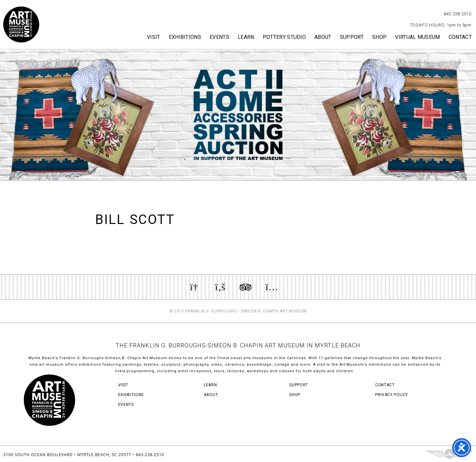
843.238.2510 (458, 14)
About (323, 37)
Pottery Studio (284, 37)
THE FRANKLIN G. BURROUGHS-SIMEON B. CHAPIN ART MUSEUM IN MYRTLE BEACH (238, 345)
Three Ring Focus (449, 454)
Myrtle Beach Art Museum (21, 24)
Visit (154, 37)
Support (352, 37)
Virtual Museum (417, 37)
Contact (460, 37)
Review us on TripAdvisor (246, 287)
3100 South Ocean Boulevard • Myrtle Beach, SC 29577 (67, 455)
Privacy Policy (392, 395)
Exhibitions (185, 37)
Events (219, 37)
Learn (246, 37)
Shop (379, 37)
